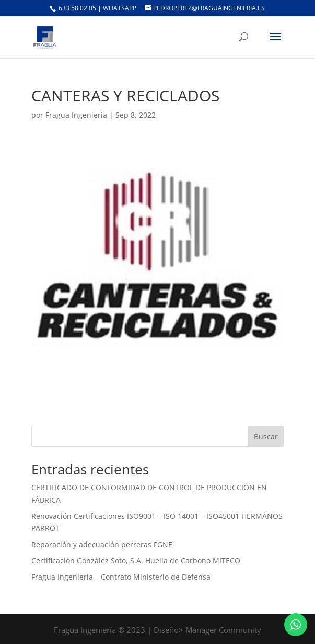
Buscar (266, 437)
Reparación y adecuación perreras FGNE (102, 544)
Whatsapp (120, 8)
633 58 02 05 (77, 8)
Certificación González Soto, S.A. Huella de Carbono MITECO (136, 561)
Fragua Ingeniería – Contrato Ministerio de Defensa (121, 577)
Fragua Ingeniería (76, 115)
